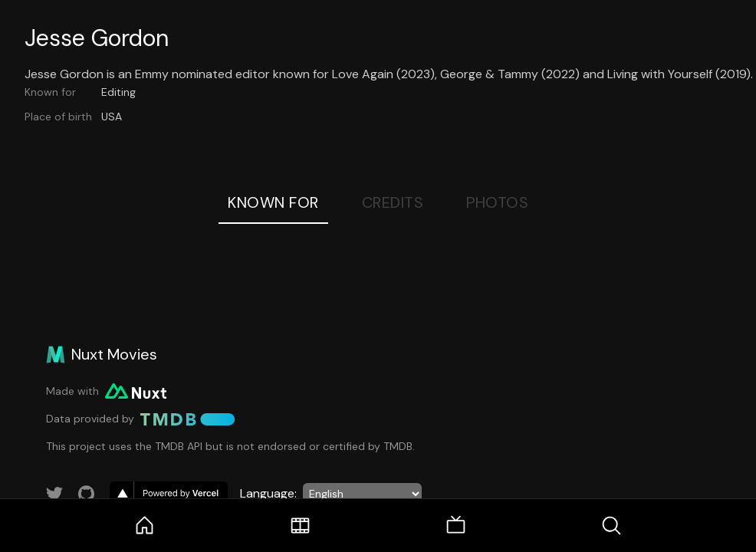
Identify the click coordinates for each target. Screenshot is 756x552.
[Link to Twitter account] (54, 494)
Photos (497, 202)
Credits (393, 202)
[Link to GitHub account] (87, 494)
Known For (273, 202)
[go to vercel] (169, 494)
